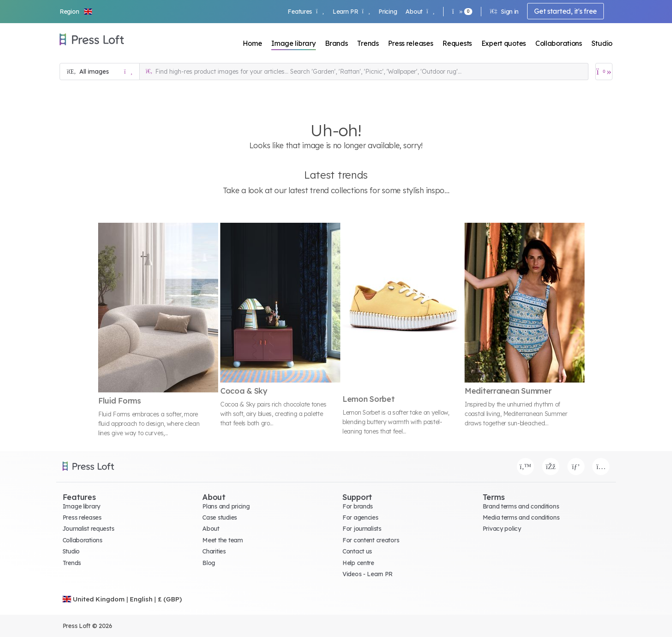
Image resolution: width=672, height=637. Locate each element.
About (420, 12)
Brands (336, 43)
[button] (76, 12)
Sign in (504, 12)
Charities (214, 551)
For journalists (362, 529)
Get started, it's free (565, 11)
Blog (209, 563)
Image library (293, 43)
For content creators (371, 540)
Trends (368, 43)
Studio (602, 43)
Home (252, 43)
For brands (358, 506)
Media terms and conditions (521, 517)
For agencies (360, 517)
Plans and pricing (226, 506)
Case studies (220, 517)
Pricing (388, 12)
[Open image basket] (604, 72)
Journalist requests (88, 529)
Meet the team (222, 540)
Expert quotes (504, 43)
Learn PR (351, 12)
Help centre (358, 563)
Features (306, 12)
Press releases (410, 43)
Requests (457, 43)
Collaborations (559, 43)
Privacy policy (502, 529)
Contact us (357, 551)
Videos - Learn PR (367, 574)
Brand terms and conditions (521, 506)
